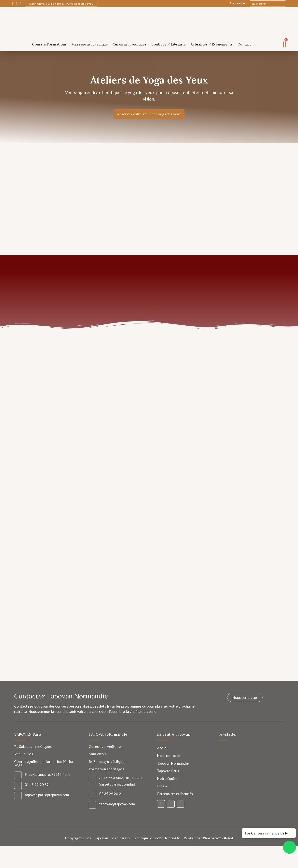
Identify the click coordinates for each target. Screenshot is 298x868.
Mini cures (98, 755)
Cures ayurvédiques (130, 44)
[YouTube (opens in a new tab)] (21, 4)
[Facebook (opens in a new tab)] (13, 4)
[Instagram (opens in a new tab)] (17, 4)
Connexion (237, 3)
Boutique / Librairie (169, 44)
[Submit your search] (282, 3)
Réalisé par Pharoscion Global (208, 839)
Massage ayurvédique (90, 44)
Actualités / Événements (212, 44)
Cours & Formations (49, 44)
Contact (244, 44)
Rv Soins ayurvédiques (107, 762)
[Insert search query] (268, 3)
